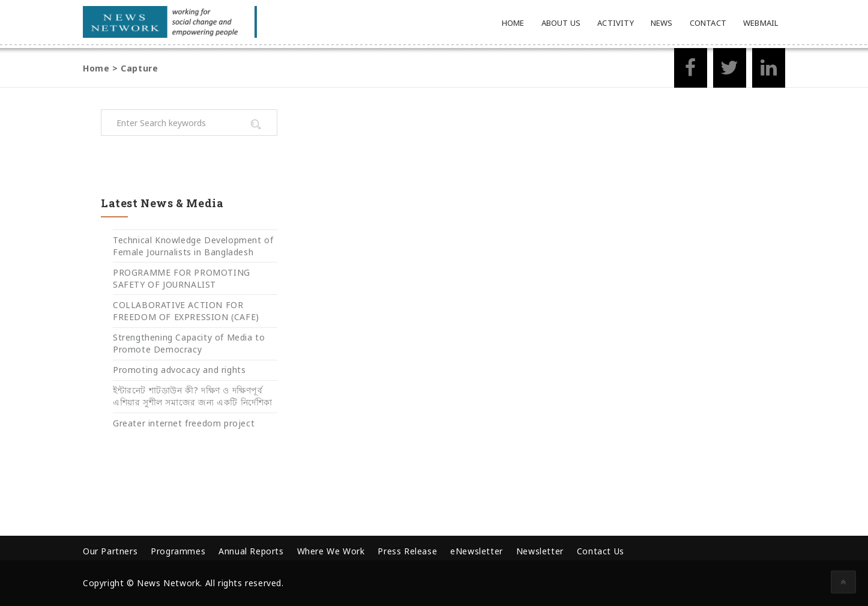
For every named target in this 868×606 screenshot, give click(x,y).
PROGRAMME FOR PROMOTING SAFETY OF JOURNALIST (182, 278)
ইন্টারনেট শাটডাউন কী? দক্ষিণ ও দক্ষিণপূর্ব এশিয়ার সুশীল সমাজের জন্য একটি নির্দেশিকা (193, 396)
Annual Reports (251, 551)
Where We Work (331, 551)
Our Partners (110, 551)
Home (513, 23)
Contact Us (601, 551)
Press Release (407, 551)
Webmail (761, 23)
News (662, 23)
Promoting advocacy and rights (179, 370)
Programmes (178, 551)
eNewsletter (477, 551)
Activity (616, 23)
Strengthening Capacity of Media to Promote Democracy (189, 343)
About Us (561, 23)
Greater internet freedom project (184, 423)
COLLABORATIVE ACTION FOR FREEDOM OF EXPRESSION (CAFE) (186, 311)
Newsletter (540, 551)
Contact (708, 23)
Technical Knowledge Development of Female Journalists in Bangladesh (193, 246)
